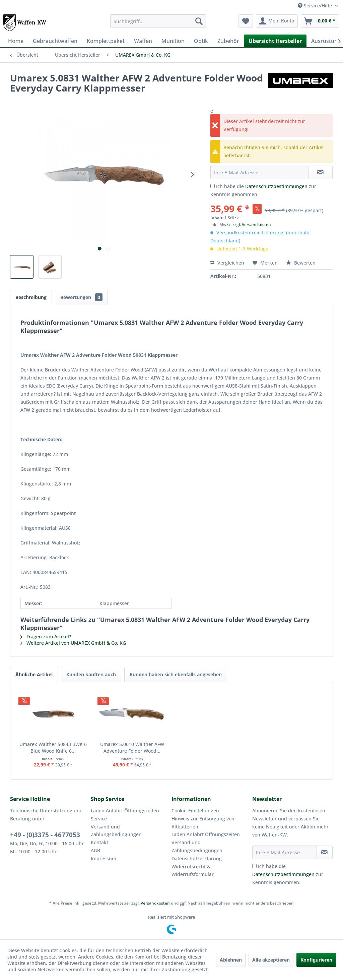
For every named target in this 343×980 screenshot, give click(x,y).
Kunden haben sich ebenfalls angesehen (176, 674)
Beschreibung (31, 297)
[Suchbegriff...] (158, 21)
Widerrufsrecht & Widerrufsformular (193, 871)
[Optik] (201, 41)
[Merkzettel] (246, 21)
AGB (95, 850)
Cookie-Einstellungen (195, 811)
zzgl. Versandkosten (252, 224)
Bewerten (301, 263)
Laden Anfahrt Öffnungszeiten (125, 811)
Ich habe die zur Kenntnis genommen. (288, 874)
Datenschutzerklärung (197, 858)
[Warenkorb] (320, 21)
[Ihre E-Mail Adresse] (285, 852)
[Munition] (173, 41)
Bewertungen (81, 297)
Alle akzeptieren (271, 960)
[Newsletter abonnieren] (325, 852)
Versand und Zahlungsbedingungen (116, 831)
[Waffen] (143, 41)
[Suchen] (199, 21)
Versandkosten (155, 903)
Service (99, 819)
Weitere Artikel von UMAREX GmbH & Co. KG (73, 643)
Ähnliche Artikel (34, 674)
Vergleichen (227, 263)
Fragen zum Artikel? (46, 637)
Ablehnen (231, 960)
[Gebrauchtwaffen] (55, 41)
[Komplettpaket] (106, 41)
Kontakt (99, 842)
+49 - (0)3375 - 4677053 (45, 835)
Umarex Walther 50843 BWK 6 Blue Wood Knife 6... (53, 747)
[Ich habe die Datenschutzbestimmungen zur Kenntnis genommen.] (213, 186)
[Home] (16, 41)
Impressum (104, 858)
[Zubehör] (228, 41)
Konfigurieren (316, 960)
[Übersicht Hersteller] (275, 41)
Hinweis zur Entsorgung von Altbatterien (203, 823)
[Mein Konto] (277, 21)
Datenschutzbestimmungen (276, 186)
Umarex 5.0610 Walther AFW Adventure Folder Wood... (132, 747)
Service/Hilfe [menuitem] (316, 6)
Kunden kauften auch (91, 674)
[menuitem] (158, 21)
